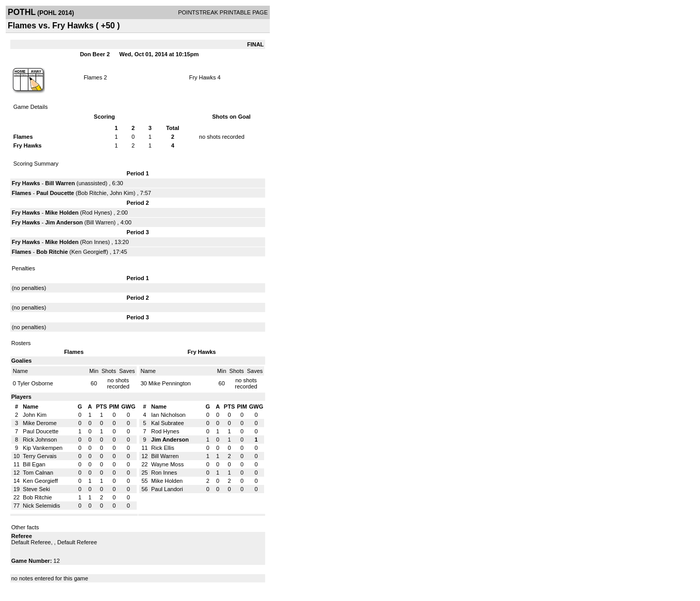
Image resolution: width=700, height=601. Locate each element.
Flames (93, 77)
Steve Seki (36, 489)
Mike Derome (39, 423)
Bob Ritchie (92, 193)
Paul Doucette (55, 193)
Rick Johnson (40, 440)
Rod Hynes (96, 213)
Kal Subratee (168, 423)
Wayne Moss (167, 464)
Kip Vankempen (43, 448)
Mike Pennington (170, 383)
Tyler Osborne (35, 383)
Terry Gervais (39, 456)
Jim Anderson (64, 222)
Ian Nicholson (168, 415)
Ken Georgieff (89, 252)
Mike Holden (62, 213)
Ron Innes (95, 242)
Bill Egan (34, 464)
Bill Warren (60, 183)
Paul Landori (167, 489)
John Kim (122, 193)
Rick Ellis (163, 448)
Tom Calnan (38, 473)
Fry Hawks (203, 77)
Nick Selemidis (41, 506)
